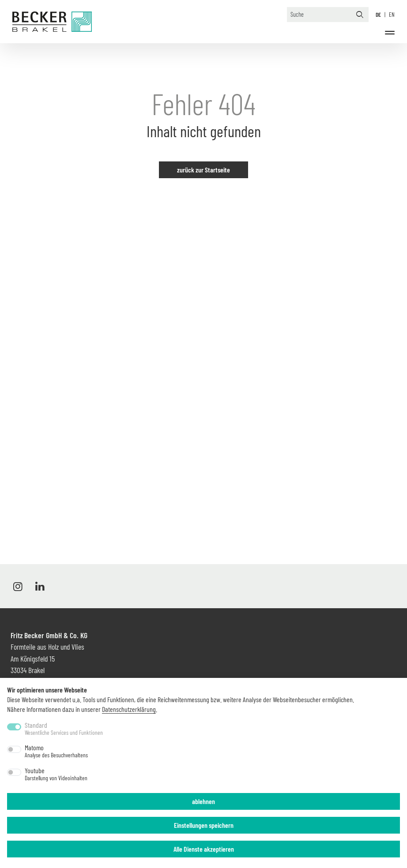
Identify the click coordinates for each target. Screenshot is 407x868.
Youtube (56, 774)
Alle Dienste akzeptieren (204, 849)
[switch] (14, 749)
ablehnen (203, 801)
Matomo (56, 751)
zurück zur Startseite (203, 170)
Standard (64, 729)
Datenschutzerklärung (129, 709)
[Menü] (390, 33)
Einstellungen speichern (204, 825)
